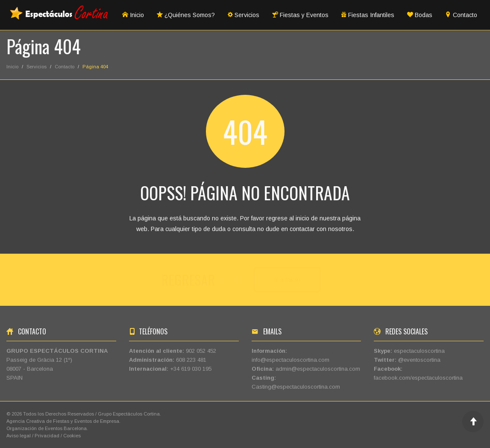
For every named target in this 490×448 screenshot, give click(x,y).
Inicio (133, 15)
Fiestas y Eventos (300, 15)
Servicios (244, 15)
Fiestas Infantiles (368, 15)
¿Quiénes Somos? (186, 15)
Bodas (420, 15)
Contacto (461, 15)
